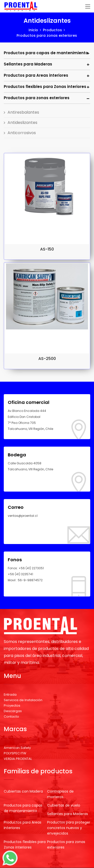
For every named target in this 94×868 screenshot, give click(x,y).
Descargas (13, 711)
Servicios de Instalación (23, 700)
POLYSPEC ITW (15, 753)
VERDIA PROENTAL (18, 759)
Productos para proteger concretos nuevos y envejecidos (69, 828)
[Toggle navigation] (88, 7)
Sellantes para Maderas (28, 64)
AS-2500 (47, 359)
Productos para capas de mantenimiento (46, 53)
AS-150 (47, 249)
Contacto (11, 717)
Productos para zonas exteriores (37, 98)
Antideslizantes (22, 123)
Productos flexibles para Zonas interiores (45, 87)
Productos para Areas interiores (36, 75)
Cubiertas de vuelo (64, 805)
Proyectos (12, 706)
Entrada (10, 695)
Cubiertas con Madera (23, 791)
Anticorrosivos (22, 133)
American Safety (17, 748)
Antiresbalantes (23, 112)
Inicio (33, 30)
